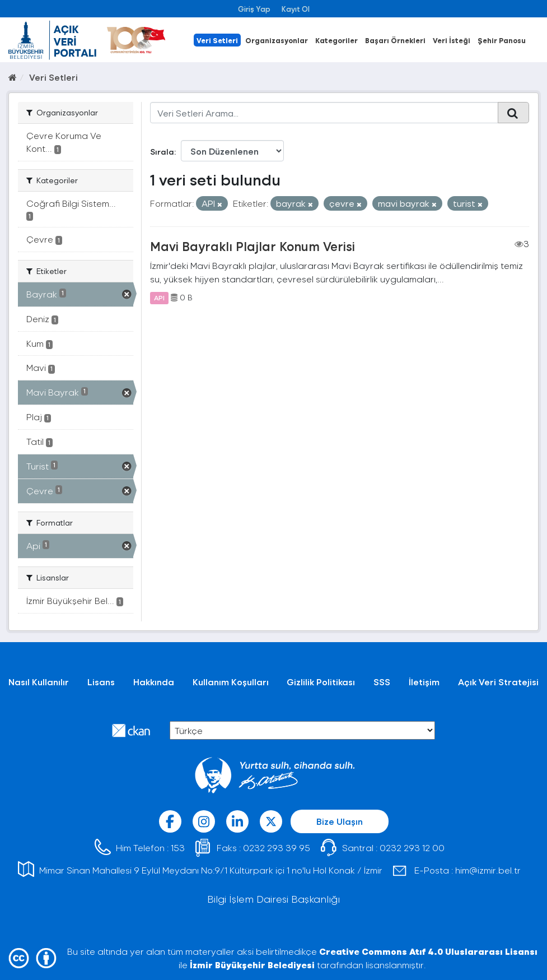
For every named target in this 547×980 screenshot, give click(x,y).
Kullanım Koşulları (231, 682)
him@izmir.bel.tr (488, 870)
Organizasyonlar (277, 40)
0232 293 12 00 (412, 847)
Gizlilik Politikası (321, 682)
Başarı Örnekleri (395, 40)
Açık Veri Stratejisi (498, 682)
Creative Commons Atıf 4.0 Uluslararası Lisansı (428, 951)
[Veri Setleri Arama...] (324, 113)
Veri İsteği (452, 40)
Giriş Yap (254, 9)
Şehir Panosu (502, 40)
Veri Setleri (217, 40)
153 (178, 847)
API (159, 298)
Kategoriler (336, 40)
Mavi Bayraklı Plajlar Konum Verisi (253, 246)
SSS (382, 682)
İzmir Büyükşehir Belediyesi (252, 965)
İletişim (424, 682)
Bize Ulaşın (340, 821)
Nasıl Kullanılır (39, 682)
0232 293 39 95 (277, 847)
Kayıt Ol (296, 9)
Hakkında (154, 682)
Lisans (101, 682)
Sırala (162, 152)
